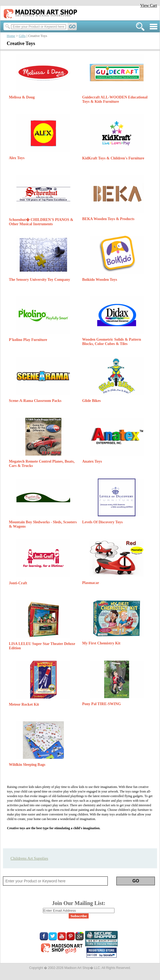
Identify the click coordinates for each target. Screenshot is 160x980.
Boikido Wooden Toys (100, 280)
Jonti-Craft (18, 583)
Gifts (22, 36)
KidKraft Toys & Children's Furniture (113, 158)
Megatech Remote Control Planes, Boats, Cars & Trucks (42, 464)
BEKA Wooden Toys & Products (108, 219)
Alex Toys (17, 158)
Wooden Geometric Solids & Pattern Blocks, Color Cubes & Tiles (112, 342)
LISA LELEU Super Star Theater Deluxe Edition (42, 646)
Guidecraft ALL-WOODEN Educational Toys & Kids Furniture (115, 99)
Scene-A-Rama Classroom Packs (35, 401)
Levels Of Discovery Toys (102, 522)
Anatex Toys (92, 461)
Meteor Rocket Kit (24, 704)
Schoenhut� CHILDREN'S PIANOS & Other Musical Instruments (41, 222)
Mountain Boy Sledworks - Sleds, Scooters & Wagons (43, 524)
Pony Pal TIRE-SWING (102, 704)
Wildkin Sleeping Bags (27, 765)
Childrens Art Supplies (29, 858)
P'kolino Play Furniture (28, 340)
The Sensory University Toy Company (39, 280)
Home (11, 36)
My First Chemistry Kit (101, 643)
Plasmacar (91, 583)
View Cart (149, 5)
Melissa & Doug (22, 97)
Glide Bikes (91, 401)
